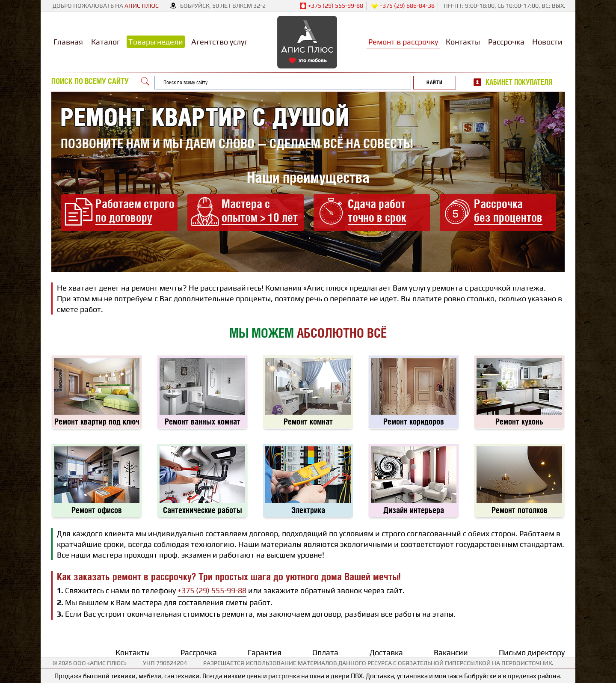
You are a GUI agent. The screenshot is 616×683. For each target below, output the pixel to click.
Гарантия (265, 652)
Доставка (386, 652)
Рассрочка (506, 42)
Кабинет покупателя (519, 82)
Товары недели (156, 42)
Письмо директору (532, 652)
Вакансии (451, 652)
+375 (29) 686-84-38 (403, 6)
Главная (68, 42)
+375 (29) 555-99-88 (331, 6)
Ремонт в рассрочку (403, 42)
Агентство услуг (219, 42)
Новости (547, 42)
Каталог (106, 42)
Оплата (325, 652)
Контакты (463, 42)
